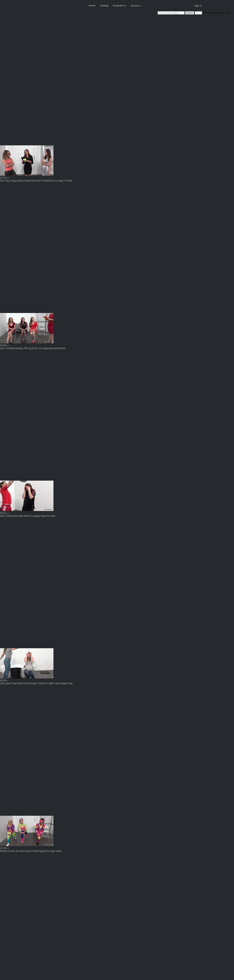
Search (190, 13)
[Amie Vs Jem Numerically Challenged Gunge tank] (31, 851)
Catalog (104, 6)
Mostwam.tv (119, 6)
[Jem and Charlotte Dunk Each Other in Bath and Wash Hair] (36, 683)
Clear (198, 13)
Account (137, 6)
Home (92, 6)
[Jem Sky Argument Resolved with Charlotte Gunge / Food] (36, 181)
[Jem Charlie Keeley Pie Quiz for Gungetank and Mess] (33, 348)
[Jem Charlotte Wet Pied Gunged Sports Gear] (28, 516)
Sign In (198, 6)
